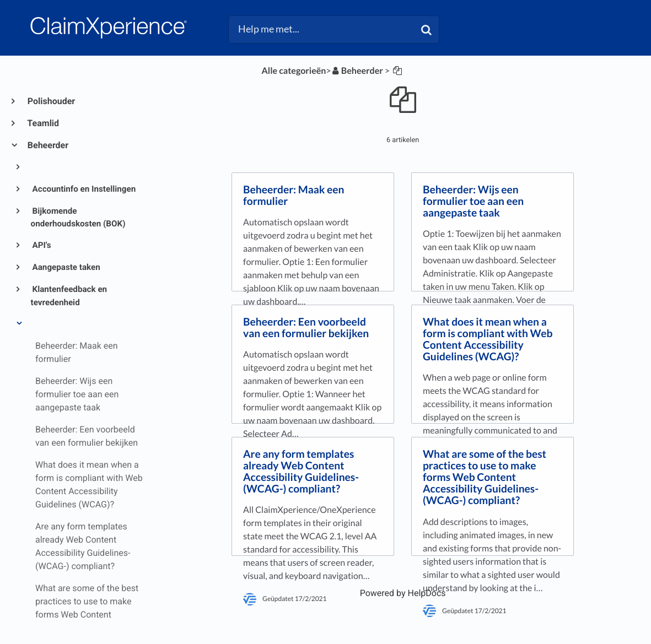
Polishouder (51, 101)
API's (41, 245)
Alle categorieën (294, 71)
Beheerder (47, 145)
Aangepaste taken (66, 267)
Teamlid (43, 123)
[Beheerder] (357, 71)
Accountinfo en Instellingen (84, 189)
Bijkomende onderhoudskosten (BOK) (78, 218)
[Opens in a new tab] (403, 593)
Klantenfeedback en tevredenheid (69, 296)
